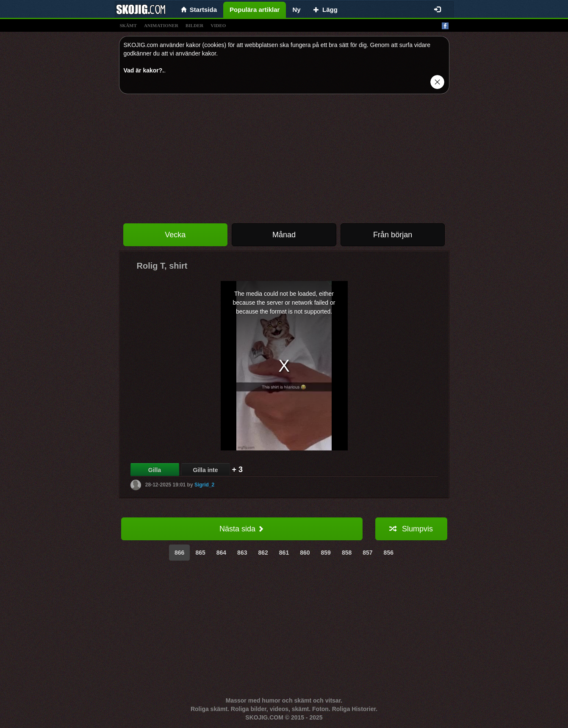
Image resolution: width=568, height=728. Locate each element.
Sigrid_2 (204, 485)
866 (179, 553)
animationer (161, 25)
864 (221, 553)
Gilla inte (205, 470)
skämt (128, 25)
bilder (194, 25)
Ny (296, 10)
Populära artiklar (255, 10)
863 (242, 553)
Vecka (175, 235)
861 (284, 553)
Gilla (155, 470)
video (218, 25)
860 (305, 553)
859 (326, 553)
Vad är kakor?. (144, 70)
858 (347, 553)
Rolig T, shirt (162, 266)
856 (389, 553)
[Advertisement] (284, 160)
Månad (284, 235)
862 (263, 553)
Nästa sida (242, 529)
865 (200, 553)
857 (367, 553)
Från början (393, 235)
